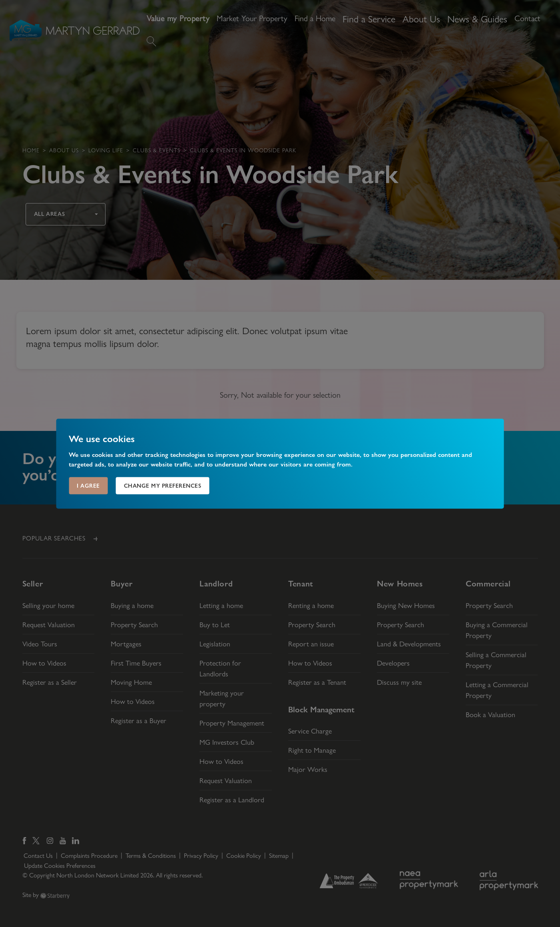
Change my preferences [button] (163, 485)
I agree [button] (88, 485)
